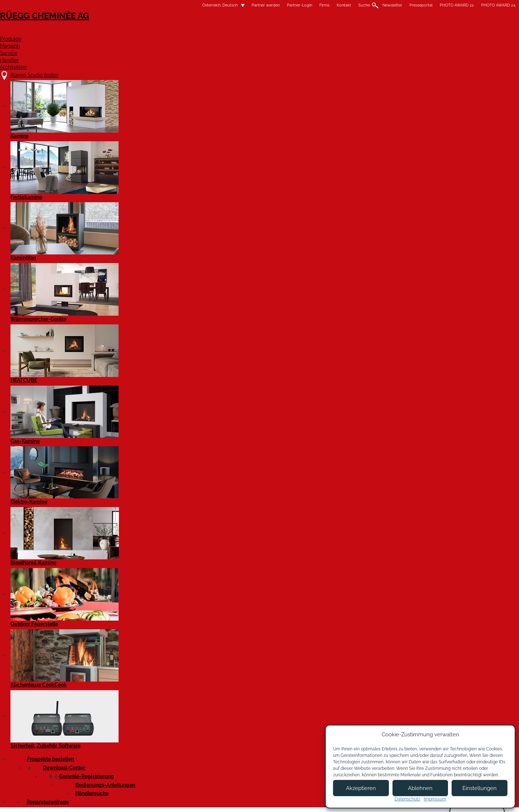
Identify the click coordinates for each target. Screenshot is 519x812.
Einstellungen (480, 788)
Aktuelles (105, 664)
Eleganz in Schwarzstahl (122, 320)
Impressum (228, 800)
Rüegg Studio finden (128, 730)
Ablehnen (420, 788)
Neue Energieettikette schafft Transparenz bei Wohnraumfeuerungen (121, 456)
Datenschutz (407, 799)
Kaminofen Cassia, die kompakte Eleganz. (119, 284)
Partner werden (176, 5)
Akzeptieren (361, 788)
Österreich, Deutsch (125, 5)
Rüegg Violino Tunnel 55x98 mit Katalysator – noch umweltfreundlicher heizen (127, 152)
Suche (274, 5)
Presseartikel (111, 120)
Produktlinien (108, 647)
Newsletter (302, 5)
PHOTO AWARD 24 (408, 5)
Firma (234, 5)
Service (320, 31)
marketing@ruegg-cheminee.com (150, 104)
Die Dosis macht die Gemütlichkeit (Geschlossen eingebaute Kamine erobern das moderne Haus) (127, 372)
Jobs (190, 744)
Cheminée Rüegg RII (117, 193)
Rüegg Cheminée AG (126, 27)
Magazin (280, 31)
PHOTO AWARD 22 (367, 5)
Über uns (196, 737)
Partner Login (263, 757)
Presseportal (331, 5)
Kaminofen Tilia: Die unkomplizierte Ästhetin (122, 412)
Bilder (146, 120)
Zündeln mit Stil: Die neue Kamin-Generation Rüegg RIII (125, 504)
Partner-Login (209, 5)
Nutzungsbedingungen (274, 800)
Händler (360, 31)
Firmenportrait (110, 680)
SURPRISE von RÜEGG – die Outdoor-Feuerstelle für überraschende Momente (127, 240)
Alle (99, 630)
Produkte (236, 31)
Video (173, 120)
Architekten (409, 31)
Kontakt (254, 5)
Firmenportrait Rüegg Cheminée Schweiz (119, 549)
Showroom (198, 758)
